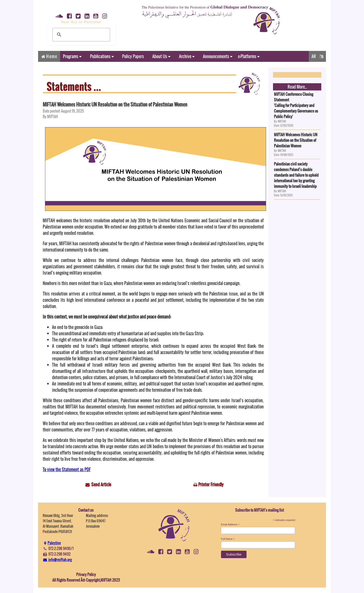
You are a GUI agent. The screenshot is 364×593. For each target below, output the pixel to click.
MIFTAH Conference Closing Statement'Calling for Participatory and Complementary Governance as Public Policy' (296, 105)
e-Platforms (249, 56)
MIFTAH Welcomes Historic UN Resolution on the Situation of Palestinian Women (115, 104)
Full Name (228, 539)
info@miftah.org (57, 560)
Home (49, 56)
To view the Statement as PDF (67, 469)
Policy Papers (133, 56)
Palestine (52, 543)
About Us (161, 56)
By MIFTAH (50, 116)
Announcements (218, 56)
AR (317, 56)
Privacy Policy (86, 574)
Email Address (230, 525)
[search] (81, 35)
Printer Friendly (211, 485)
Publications (102, 56)
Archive (187, 56)
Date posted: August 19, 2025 (63, 111)
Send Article (101, 485)
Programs (72, 56)
